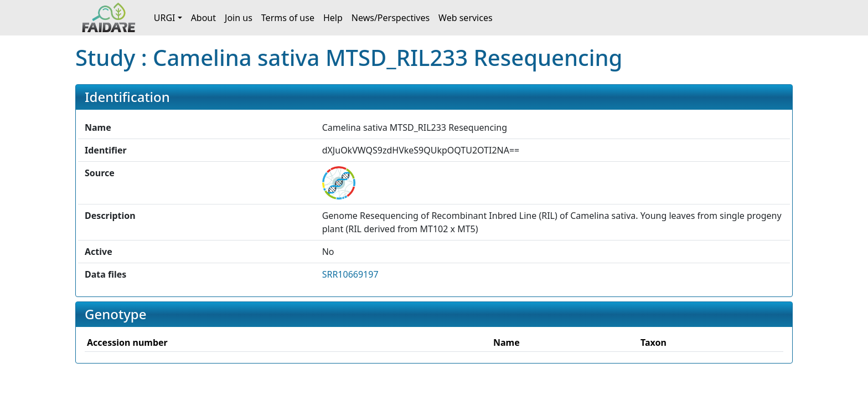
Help (333, 18)
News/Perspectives (391, 18)
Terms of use (288, 18)
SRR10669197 (350, 274)
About (203, 18)
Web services (466, 18)
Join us (239, 18)
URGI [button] (165, 18)
